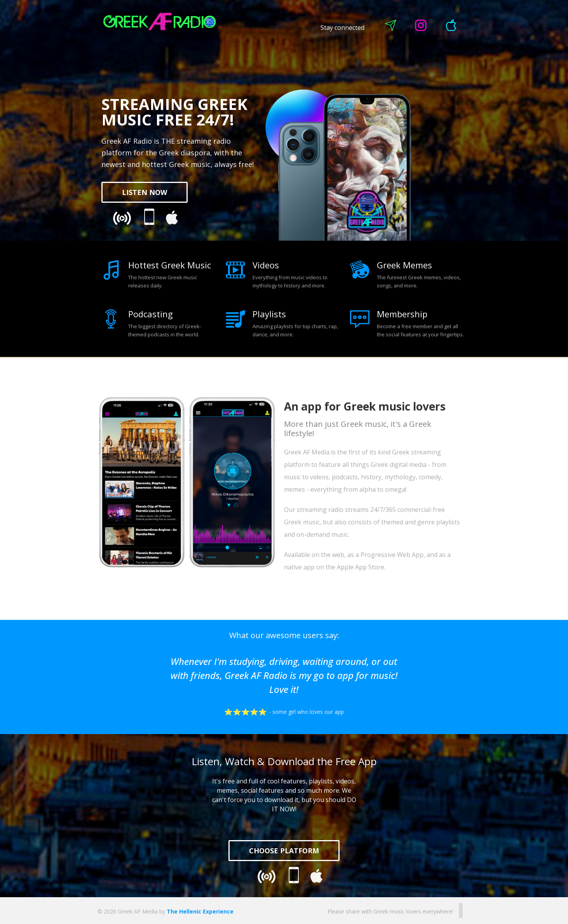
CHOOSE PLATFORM (284, 851)
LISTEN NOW (145, 192)
